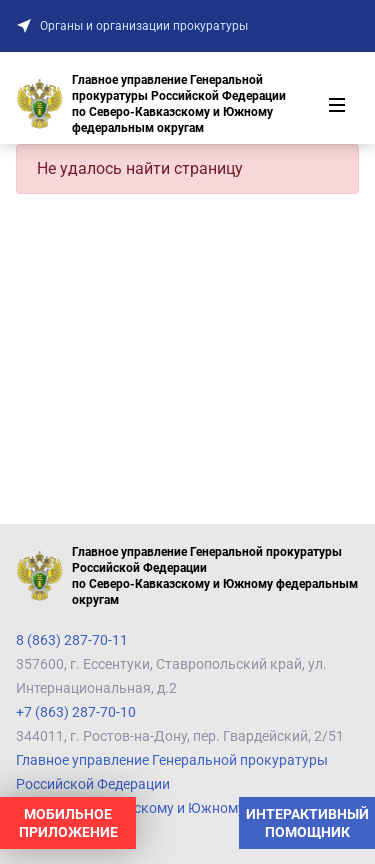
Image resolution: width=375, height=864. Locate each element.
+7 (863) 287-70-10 (76, 712)
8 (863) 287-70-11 (72, 640)
